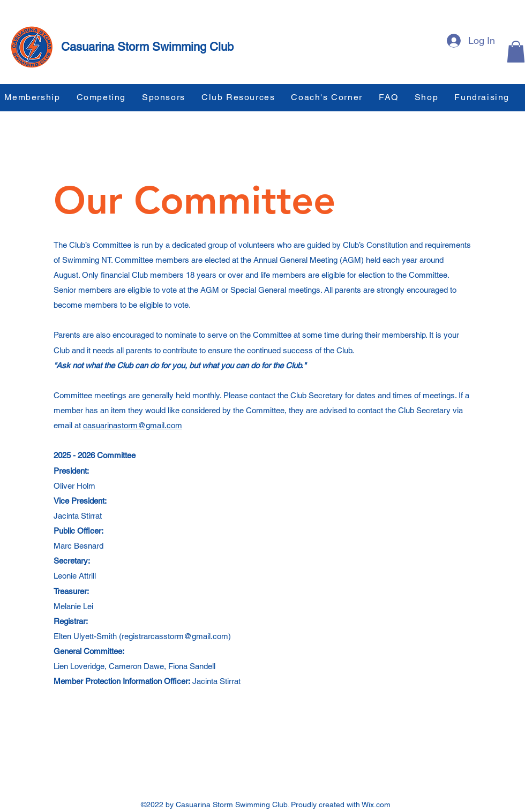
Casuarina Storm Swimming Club (147, 47)
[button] (516, 52)
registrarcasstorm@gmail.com (175, 636)
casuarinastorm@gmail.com (133, 425)
